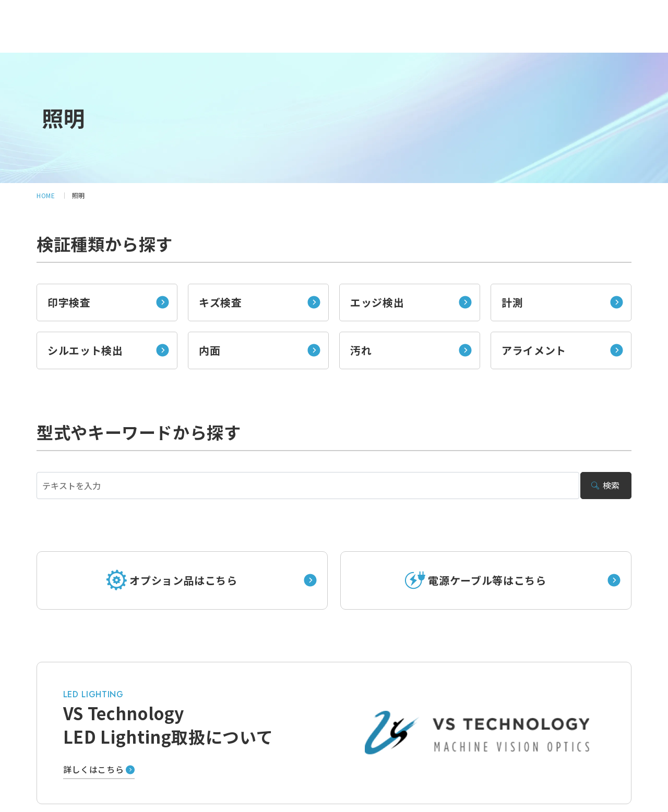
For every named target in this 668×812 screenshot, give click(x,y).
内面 (210, 350)
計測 (512, 302)
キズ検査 (220, 302)
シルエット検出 (85, 350)
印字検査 (69, 302)
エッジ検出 (377, 302)
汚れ (361, 350)
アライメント (534, 350)
